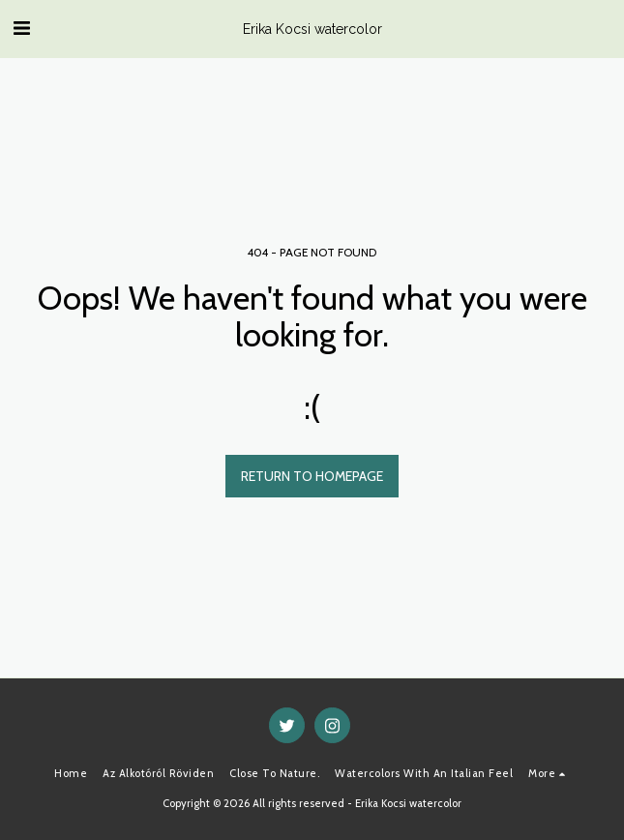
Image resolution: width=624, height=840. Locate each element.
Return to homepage (312, 476)
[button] (21, 28)
